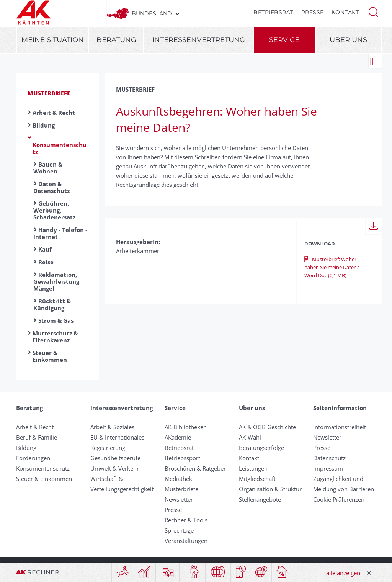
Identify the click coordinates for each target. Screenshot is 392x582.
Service (284, 40)
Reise (46, 262)
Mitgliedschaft (257, 479)
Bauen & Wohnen (48, 168)
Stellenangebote (260, 499)
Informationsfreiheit (340, 427)
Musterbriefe (49, 93)
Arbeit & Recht (54, 113)
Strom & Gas (56, 320)
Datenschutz (329, 458)
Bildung (44, 125)
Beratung (116, 40)
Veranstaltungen (186, 541)
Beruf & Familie (37, 437)
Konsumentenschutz (60, 148)
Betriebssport (182, 458)
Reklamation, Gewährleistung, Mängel (57, 281)
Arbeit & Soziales (112, 427)
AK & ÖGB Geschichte (267, 427)
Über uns (348, 40)
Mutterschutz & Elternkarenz (55, 337)
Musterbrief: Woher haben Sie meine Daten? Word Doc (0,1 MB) (332, 267)
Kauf (45, 249)
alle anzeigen (343, 573)
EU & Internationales (117, 437)
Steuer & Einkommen (50, 356)
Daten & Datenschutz (51, 187)
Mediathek (178, 479)
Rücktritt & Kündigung (52, 304)
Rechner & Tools (186, 520)
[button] (373, 11)
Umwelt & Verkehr (115, 468)
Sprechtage (179, 530)
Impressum (328, 468)
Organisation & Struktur (270, 489)
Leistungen (253, 468)
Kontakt (345, 12)
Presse (313, 12)
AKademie (178, 437)
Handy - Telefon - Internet (60, 233)
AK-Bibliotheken (186, 427)
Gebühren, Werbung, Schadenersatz (54, 210)
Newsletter (179, 499)
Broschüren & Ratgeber (195, 468)
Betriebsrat (274, 12)
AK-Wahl (250, 437)
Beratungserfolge (261, 448)
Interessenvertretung (199, 40)
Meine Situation (53, 40)
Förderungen (33, 458)
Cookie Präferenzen (339, 499)
